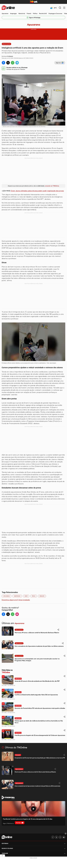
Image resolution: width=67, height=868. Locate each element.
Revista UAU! (43, 13)
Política (35, 13)
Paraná (29, 13)
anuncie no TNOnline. (52, 186)
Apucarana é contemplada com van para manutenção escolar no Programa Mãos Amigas (37, 660)
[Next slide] (63, 96)
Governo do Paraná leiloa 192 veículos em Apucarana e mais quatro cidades (40, 708)
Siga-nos (60, 63)
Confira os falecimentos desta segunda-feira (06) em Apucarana (36, 695)
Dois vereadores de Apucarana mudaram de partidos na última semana (39, 646)
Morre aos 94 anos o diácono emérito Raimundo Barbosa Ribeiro (37, 633)
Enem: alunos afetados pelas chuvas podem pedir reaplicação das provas (37, 191)
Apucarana (5, 13)
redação (42, 596)
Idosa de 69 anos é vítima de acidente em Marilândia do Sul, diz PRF (37, 681)
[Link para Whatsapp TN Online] (33, 18)
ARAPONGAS (17, 596)
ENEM (26, 596)
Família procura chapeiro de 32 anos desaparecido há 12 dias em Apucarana (40, 735)
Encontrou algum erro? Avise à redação (16, 600)
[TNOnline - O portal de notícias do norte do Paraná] (8, 8)
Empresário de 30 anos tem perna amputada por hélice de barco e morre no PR (40, 758)
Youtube (20, 823)
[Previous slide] (4, 96)
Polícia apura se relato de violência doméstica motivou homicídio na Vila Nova (39, 722)
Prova (34, 596)
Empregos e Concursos (55, 13)
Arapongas (13, 13)
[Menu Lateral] (64, 8)
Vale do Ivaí (22, 13)
